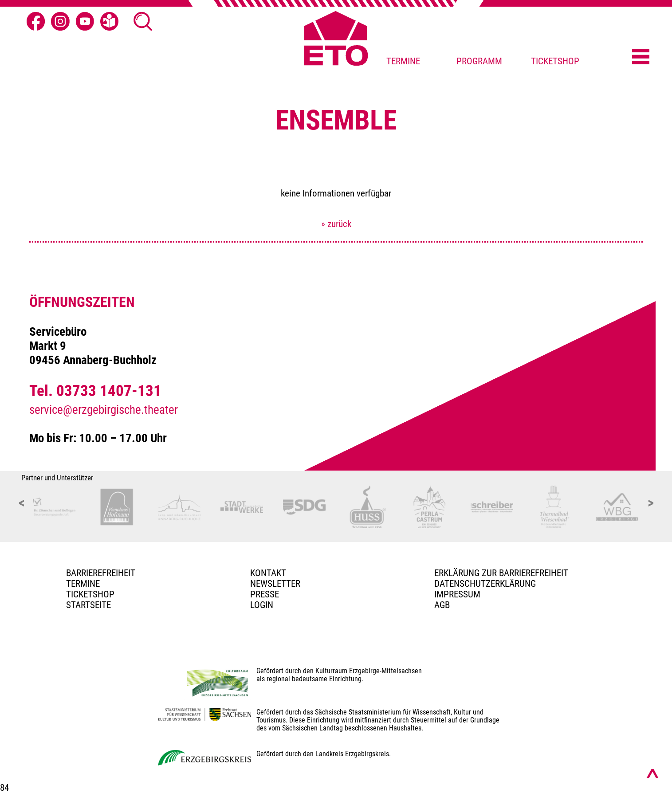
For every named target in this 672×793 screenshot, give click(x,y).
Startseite (88, 605)
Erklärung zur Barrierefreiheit (501, 573)
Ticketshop (90, 594)
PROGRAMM (479, 61)
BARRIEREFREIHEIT (101, 573)
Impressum (457, 594)
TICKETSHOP (555, 61)
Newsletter (275, 584)
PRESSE (265, 594)
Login (262, 605)
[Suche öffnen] (143, 21)
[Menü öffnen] (641, 57)
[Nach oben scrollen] (652, 773)
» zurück (336, 224)
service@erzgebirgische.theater (104, 410)
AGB (442, 605)
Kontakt (268, 573)
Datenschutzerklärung (485, 584)
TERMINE (403, 61)
